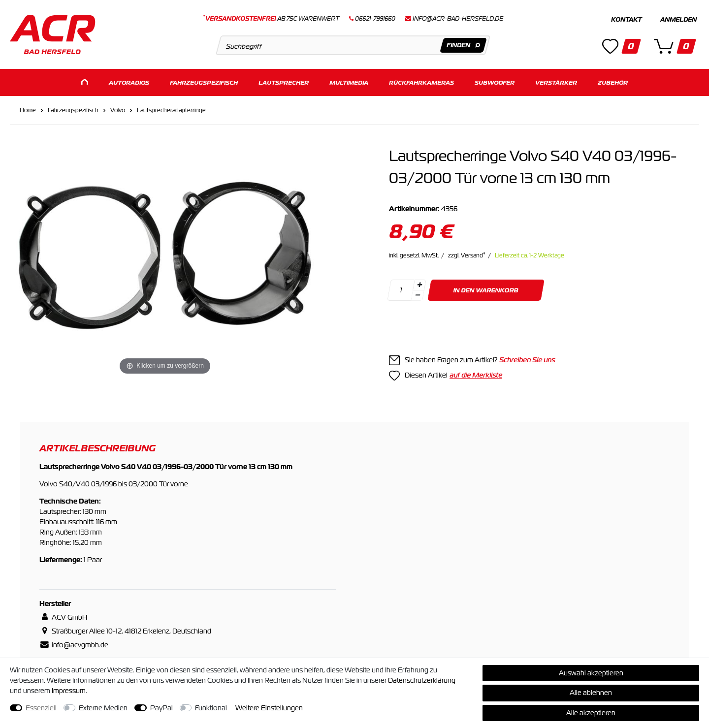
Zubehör (613, 82)
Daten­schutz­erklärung (422, 680)
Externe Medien (103, 708)
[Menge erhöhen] (419, 285)
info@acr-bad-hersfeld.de (458, 19)
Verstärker (556, 82)
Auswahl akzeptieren (591, 673)
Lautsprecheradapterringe (171, 110)
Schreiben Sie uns (527, 360)
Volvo (118, 110)
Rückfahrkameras (421, 82)
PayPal (161, 708)
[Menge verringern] (418, 296)
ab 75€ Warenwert (271, 19)
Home (28, 110)
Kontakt (626, 20)
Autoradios (129, 82)
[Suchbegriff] (353, 45)
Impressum (69, 691)
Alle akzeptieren (591, 713)
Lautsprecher (284, 82)
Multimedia (349, 82)
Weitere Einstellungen (269, 708)
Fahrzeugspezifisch (204, 82)
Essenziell (41, 708)
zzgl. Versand (467, 255)
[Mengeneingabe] (401, 290)
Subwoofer (495, 82)
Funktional (211, 708)
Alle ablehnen (591, 693)
